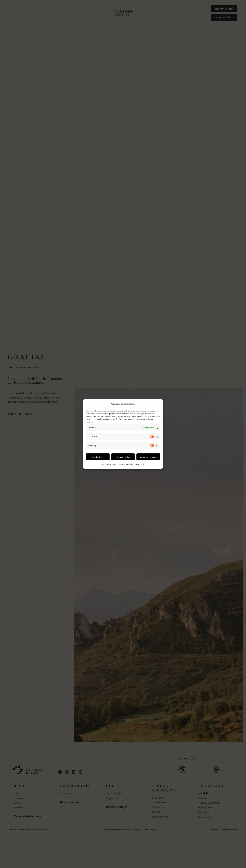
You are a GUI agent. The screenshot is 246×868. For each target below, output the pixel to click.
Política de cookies (109, 464)
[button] (12, 13)
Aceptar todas (98, 457)
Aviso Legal (140, 464)
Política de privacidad (126, 464)
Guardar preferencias (148, 457)
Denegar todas (123, 457)
